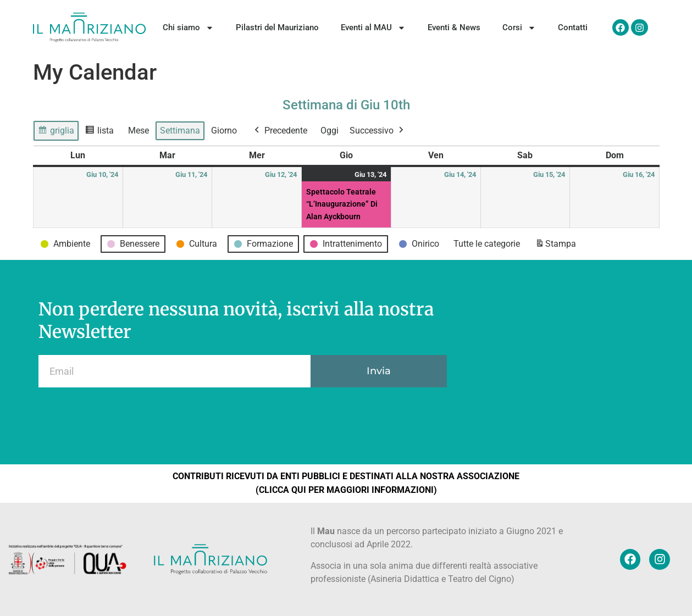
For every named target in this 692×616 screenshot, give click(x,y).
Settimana (180, 131)
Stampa (555, 246)
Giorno (224, 131)
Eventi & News (454, 27)
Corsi (519, 28)
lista (102, 132)
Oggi (330, 131)
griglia (58, 132)
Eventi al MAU (373, 28)
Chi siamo (188, 28)
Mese (139, 131)
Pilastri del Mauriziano (277, 27)
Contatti (573, 27)
